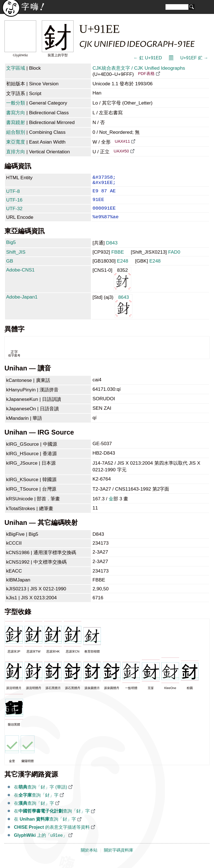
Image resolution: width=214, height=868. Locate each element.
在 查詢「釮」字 (45, 826)
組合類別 (16, 132)
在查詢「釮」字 (36, 802)
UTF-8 (13, 194)
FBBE (117, 259)
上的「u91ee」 (41, 842)
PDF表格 (146, 74)
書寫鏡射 (16, 122)
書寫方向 (16, 113)
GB (10, 268)
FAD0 (174, 259)
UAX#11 (122, 141)
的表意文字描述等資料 (52, 834)
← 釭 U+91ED (148, 58)
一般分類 (16, 103)
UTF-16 (14, 204)
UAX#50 (121, 151)
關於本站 (89, 857)
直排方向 (16, 152)
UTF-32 (14, 214)
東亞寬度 (16, 142)
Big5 (11, 249)
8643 (124, 313)
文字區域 (16, 68)
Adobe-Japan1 (22, 304)
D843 (112, 250)
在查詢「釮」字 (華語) (41, 794)
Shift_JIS (16, 259)
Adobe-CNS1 (20, 277)
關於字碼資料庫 (119, 857)
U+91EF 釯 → (194, 58)
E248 (123, 268)
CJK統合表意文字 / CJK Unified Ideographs (139, 68)
